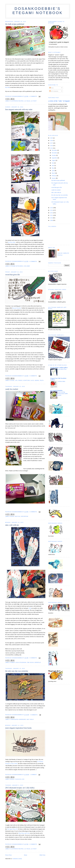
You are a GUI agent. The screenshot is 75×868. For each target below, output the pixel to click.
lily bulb (27, 101)
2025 (52, 138)
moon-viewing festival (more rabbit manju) (63, 394)
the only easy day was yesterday (17, 671)
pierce (20, 380)
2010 (52, 218)
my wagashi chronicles (56, 390)
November (55, 153)
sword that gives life (12, 275)
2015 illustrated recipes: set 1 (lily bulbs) (20, 788)
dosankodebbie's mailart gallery (59, 367)
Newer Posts (8, 855)
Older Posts (42, 855)
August (54, 160)
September (55, 158)
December (55, 150)
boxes (12, 516)
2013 (52, 210)
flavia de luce (20, 779)
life (16, 380)
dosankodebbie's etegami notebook (38, 11)
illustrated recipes (17, 101)
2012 (52, 213)
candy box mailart (12, 389)
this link (8, 87)
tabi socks (30, 662)
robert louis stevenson (18, 662)
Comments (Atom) (17, 859)
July (53, 163)
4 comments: (33, 96)
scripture (27, 380)
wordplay (38, 662)
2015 (52, 148)
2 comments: (33, 512)
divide (12, 380)
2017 (52, 143)
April (53, 171)
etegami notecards (17, 266)
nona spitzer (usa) (62, 369)
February (54, 176)
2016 (52, 146)
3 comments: (33, 658)
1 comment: (34, 775)
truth (42, 380)
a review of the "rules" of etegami (59, 101)
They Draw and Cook (24, 833)
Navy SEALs (30, 719)
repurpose (25, 516)
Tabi (30, 608)
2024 (52, 140)
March (54, 173)
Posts (52, 88)
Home (26, 855)
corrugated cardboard (18, 719)
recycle (18, 516)
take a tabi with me (12, 525)
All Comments (54, 91)
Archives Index (62, 381)
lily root (34, 101)
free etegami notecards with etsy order (19, 110)
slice (32, 380)
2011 (52, 215)
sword (37, 380)
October (54, 155)
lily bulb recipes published (15, 24)
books (12, 779)
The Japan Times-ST (12, 829)
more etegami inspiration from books (18, 728)
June (53, 165)
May (53, 168)
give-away (27, 266)
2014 (52, 208)
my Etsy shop (12, 242)
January (54, 178)
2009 (52, 220)
